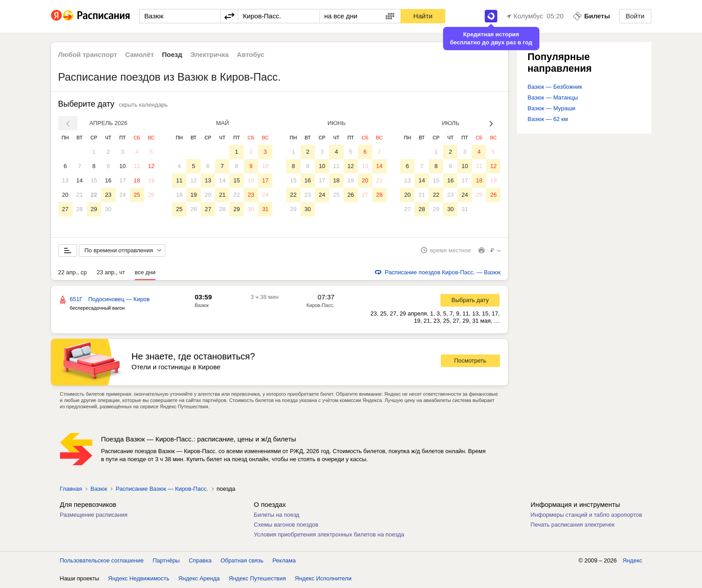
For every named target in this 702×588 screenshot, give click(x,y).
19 (151, 180)
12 (151, 166)
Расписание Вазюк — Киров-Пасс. (162, 489)
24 (122, 195)
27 (65, 209)
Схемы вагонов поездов (286, 525)
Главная (71, 489)
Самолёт (139, 54)
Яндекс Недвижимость (139, 579)
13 (65, 180)
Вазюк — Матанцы (553, 97)
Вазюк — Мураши (552, 108)
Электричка (210, 54)
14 (79, 180)
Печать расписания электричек (572, 525)
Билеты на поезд (277, 515)
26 (151, 195)
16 (108, 180)
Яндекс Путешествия (258, 579)
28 (79, 209)
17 (122, 180)
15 (94, 180)
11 (137, 166)
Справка (200, 561)
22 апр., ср (73, 273)
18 (137, 180)
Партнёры (166, 561)
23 (108, 195)
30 (108, 209)
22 (94, 195)
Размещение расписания (94, 515)
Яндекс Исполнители (323, 579)
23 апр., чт (111, 273)
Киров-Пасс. (320, 306)
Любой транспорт (88, 54)
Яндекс (633, 561)
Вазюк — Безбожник (555, 87)
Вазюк (202, 306)
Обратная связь (242, 561)
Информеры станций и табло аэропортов (586, 515)
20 (65, 195)
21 (79, 195)
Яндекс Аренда (199, 579)
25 (137, 195)
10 (122, 166)
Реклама (284, 561)
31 (265, 209)
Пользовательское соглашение (102, 561)
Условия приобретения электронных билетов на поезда (329, 535)
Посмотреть (470, 361)
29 (94, 209)
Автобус (251, 54)
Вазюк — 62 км (548, 119)
